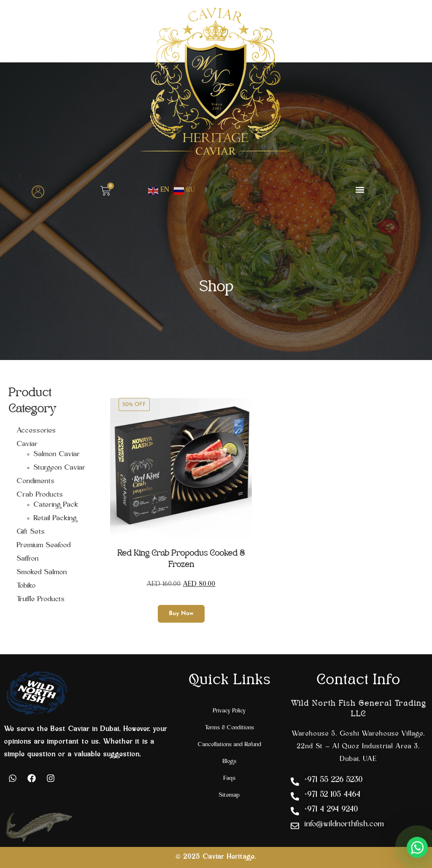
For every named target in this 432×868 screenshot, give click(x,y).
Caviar (27, 444)
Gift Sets (31, 532)
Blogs (230, 762)
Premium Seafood (44, 546)
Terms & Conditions (230, 728)
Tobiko (26, 586)
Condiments (36, 481)
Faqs (230, 778)
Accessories (36, 431)
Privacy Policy (229, 711)
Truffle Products (41, 599)
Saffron (28, 559)
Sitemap (229, 795)
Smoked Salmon (42, 572)
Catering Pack (56, 505)
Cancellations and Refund (230, 745)
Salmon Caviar (57, 454)
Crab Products (40, 495)
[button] (360, 189)
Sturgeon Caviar (60, 468)
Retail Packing (55, 519)
